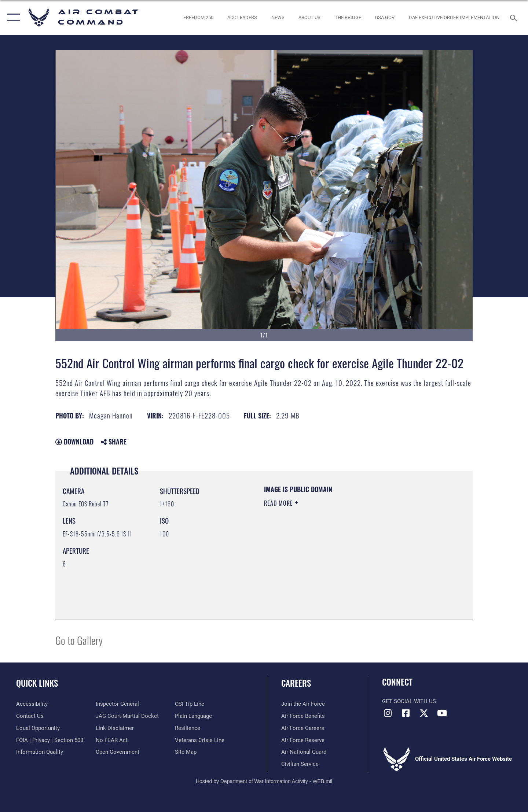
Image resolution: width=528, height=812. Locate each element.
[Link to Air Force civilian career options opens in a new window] (300, 764)
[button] (12, 17)
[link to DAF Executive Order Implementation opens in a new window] (454, 17)
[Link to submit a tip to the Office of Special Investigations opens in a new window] (190, 704)
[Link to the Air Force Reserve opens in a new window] (303, 740)
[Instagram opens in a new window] (388, 713)
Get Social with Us (409, 701)
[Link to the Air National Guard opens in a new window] (304, 752)
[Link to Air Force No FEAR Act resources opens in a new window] (112, 740)
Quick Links (37, 683)
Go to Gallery (79, 640)
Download (74, 442)
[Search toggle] (515, 17)
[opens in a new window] (385, 17)
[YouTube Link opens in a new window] (442, 713)
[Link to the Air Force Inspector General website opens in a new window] (117, 704)
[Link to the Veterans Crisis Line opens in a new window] (200, 740)
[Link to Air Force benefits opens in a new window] (303, 716)
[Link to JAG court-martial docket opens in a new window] (127, 716)
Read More (279, 503)
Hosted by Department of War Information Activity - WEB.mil (264, 781)
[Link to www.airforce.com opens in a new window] (303, 704)
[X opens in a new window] (424, 713)
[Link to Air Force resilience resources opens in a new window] (188, 728)
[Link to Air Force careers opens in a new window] (303, 728)
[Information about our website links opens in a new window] (115, 728)
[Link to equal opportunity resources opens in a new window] (38, 728)
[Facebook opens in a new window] (406, 713)
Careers (296, 683)
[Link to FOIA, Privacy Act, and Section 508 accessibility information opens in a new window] (50, 740)
